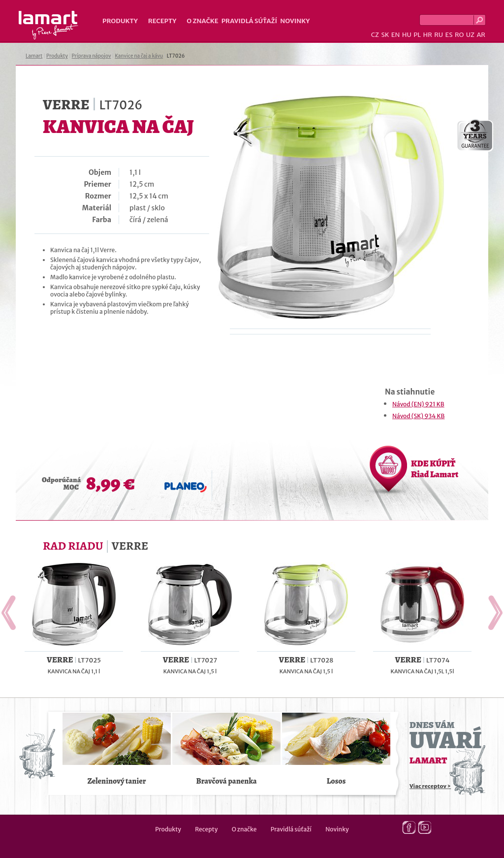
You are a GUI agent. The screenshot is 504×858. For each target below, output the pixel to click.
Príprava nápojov (92, 56)
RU (439, 35)
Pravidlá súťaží (250, 21)
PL (417, 35)
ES (449, 35)
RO (459, 35)
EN (396, 35)
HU (407, 35)
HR (427, 35)
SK (385, 35)
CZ (375, 35)
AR (481, 35)
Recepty (162, 21)
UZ (470, 35)
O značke (202, 21)
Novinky (295, 21)
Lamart (48, 25)
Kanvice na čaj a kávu (139, 56)
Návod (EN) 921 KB (418, 404)
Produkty (120, 21)
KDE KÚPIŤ (435, 469)
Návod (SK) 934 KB (418, 416)
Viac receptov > (430, 786)
